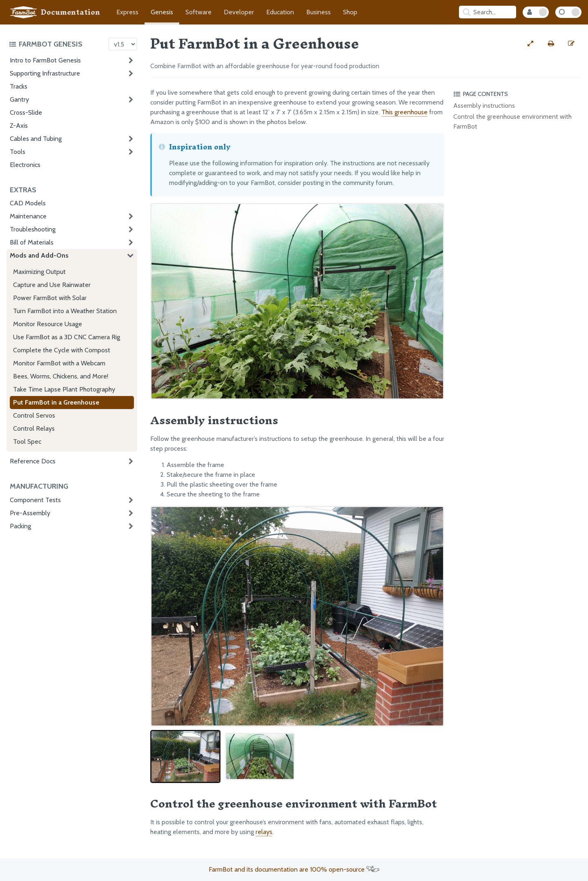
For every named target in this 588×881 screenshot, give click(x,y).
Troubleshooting (33, 229)
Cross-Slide (26, 112)
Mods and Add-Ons (39, 255)
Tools (18, 152)
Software (198, 12)
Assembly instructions (484, 106)
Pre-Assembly (30, 513)
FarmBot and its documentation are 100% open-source (294, 869)
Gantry (19, 99)
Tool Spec (27, 442)
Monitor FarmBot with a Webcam (59, 363)
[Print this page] (551, 44)
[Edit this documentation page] (571, 44)
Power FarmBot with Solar (50, 298)
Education (280, 12)
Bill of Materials (32, 242)
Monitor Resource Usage (48, 324)
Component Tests (35, 500)
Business (318, 12)
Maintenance (28, 216)
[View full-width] (530, 44)
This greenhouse (404, 112)
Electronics (25, 165)
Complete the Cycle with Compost (62, 350)
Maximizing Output (39, 272)
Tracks (19, 86)
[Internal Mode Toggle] (536, 12)
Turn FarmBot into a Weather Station (65, 311)
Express (127, 12)
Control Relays (34, 428)
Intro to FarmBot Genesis (45, 60)
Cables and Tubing (36, 139)
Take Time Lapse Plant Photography (64, 389)
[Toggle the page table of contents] (516, 94)
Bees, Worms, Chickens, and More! (61, 376)
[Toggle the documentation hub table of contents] (57, 44)
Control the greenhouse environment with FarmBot (512, 121)
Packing (20, 526)
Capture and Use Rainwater (52, 285)
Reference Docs (33, 461)
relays (264, 832)
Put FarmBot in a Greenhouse (56, 402)
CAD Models (28, 203)
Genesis (162, 12)
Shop (350, 12)
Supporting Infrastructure (45, 73)
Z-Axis (19, 126)
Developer (239, 12)
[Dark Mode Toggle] (568, 12)
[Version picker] (123, 44)
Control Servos (34, 415)
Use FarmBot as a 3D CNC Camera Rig (67, 337)
